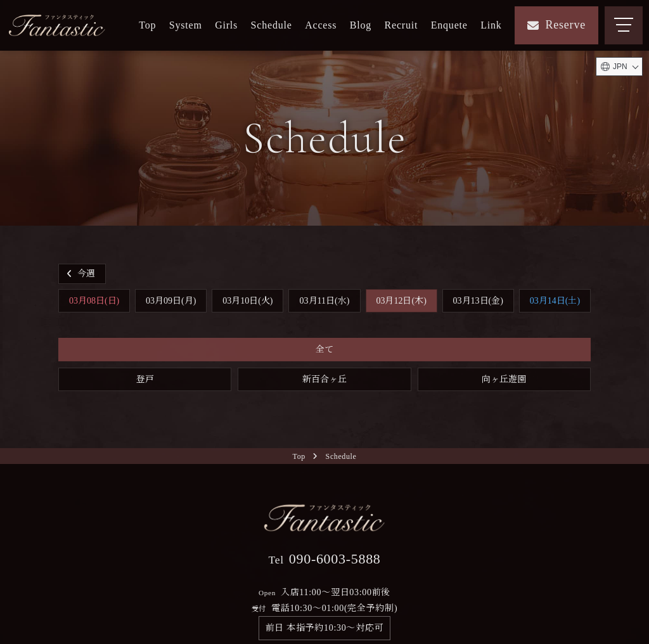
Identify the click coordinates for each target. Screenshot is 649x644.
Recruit (402, 25)
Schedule (272, 25)
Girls (226, 25)
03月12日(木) (401, 301)
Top (147, 25)
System (186, 25)
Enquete (449, 25)
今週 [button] (80, 274)
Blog (361, 25)
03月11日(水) (325, 301)
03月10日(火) (247, 301)
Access (321, 25)
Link (491, 25)
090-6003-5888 (324, 559)
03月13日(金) (478, 301)
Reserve (556, 25)
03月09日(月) (171, 301)
